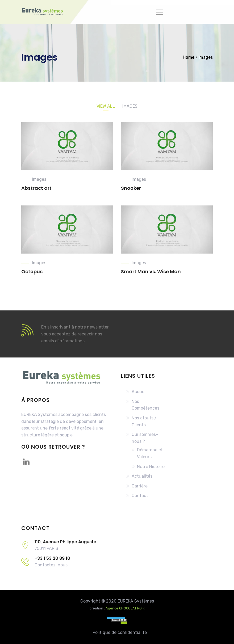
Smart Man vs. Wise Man (151, 272)
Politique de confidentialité (120, 632)
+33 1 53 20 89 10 (52, 558)
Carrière (140, 486)
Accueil (139, 392)
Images (39, 179)
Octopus (32, 272)
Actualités (142, 476)
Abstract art (36, 188)
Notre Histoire (151, 467)
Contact (140, 496)
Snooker (131, 188)
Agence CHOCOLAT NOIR (125, 608)
